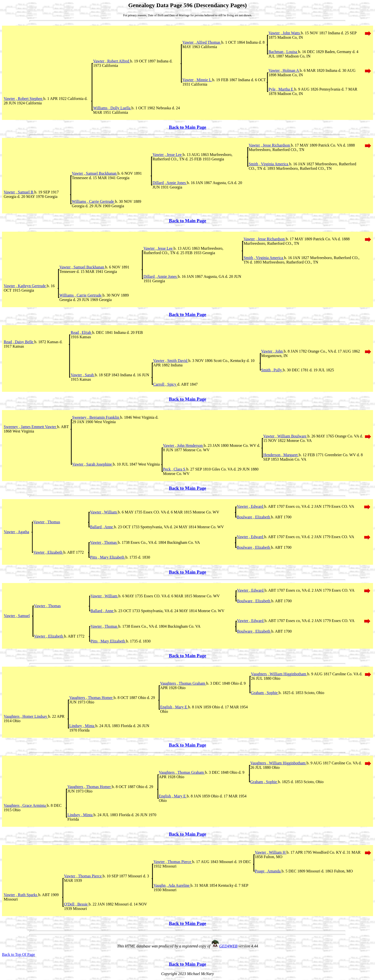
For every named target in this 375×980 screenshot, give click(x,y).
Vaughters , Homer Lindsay (26, 716)
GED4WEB (228, 946)
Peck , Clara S (175, 469)
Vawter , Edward (251, 506)
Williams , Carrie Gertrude (93, 201)
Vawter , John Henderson (183, 445)
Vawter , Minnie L (197, 80)
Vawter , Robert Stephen (23, 99)
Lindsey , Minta (82, 726)
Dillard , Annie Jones (170, 183)
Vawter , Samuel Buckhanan (95, 173)
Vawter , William (104, 512)
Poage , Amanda (268, 871)
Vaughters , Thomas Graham (183, 683)
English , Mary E (174, 707)
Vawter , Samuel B (19, 192)
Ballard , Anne (102, 527)
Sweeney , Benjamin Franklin (96, 417)
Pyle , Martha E (281, 89)
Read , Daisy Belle (19, 342)
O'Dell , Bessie (76, 904)
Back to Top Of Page (19, 954)
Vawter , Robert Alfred (112, 61)
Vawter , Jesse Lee (168, 155)
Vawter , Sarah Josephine (93, 464)
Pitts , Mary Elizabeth (108, 557)
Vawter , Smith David (171, 361)
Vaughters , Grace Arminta (25, 805)
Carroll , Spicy (165, 384)
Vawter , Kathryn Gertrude (25, 286)
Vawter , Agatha (16, 532)
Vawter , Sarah (83, 375)
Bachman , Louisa (283, 52)
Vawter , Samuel (17, 616)
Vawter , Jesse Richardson (270, 145)
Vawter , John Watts (285, 33)
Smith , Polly (272, 370)
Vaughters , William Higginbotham (279, 674)
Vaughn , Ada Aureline (172, 885)
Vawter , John (273, 351)
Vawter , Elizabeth (48, 552)
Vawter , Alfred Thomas (202, 42)
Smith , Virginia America (269, 164)
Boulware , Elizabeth (254, 517)
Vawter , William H (271, 852)
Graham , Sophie (265, 693)
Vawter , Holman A (284, 70)
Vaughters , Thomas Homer (92, 698)
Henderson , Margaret (281, 455)
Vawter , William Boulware (285, 436)
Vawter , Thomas (47, 522)
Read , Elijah (81, 332)
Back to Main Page (187, 127)
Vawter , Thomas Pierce (173, 862)
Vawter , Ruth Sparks (21, 895)
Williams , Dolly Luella (112, 108)
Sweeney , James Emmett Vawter (30, 427)
